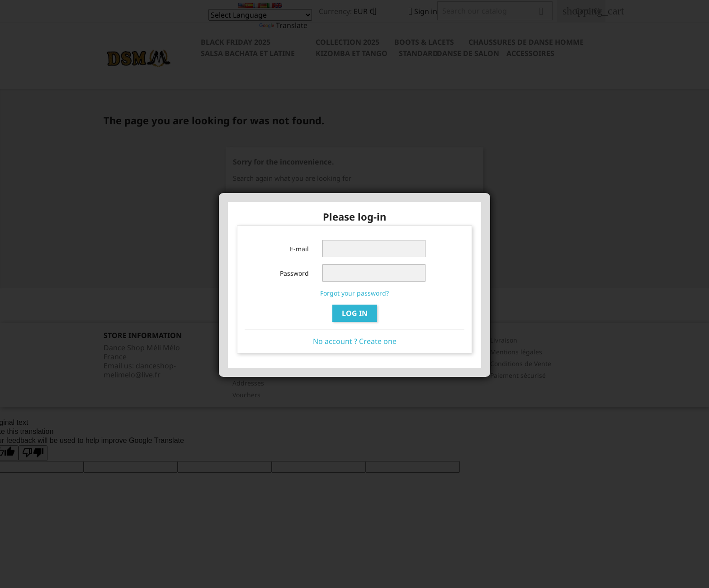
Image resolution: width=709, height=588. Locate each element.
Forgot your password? (354, 293)
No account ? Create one (355, 341)
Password (294, 273)
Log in (355, 313)
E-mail (299, 249)
